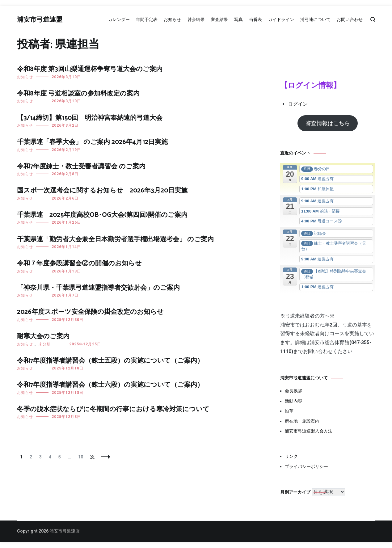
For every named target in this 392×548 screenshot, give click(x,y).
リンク (291, 456)
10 (80, 457)
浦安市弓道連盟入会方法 (309, 431)
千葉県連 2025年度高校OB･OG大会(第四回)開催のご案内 (102, 215)
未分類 (45, 344)
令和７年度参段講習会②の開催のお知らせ (79, 263)
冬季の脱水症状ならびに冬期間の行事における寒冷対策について (113, 409)
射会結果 (196, 19)
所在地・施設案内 (302, 421)
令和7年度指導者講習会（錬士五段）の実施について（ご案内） (110, 361)
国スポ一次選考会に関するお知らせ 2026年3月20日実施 (102, 191)
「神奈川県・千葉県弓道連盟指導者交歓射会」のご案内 (98, 288)
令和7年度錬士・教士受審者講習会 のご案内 (81, 167)
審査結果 (219, 19)
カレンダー (119, 19)
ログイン (298, 104)
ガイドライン (281, 19)
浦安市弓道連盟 (40, 20)
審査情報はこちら (328, 123)
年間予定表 (147, 19)
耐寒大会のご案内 (43, 336)
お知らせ (172, 19)
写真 (238, 19)
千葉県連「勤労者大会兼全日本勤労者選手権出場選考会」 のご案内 (115, 239)
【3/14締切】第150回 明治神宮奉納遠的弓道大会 (90, 118)
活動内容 (293, 401)
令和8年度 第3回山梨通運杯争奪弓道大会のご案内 (90, 69)
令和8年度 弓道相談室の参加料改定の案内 (78, 94)
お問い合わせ (350, 19)
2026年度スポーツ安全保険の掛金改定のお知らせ (90, 312)
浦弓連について (315, 19)
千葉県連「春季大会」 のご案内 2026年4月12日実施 (92, 142)
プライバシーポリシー (306, 466)
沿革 (289, 411)
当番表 (255, 19)
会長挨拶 (293, 391)
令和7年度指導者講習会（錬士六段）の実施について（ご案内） (110, 385)
